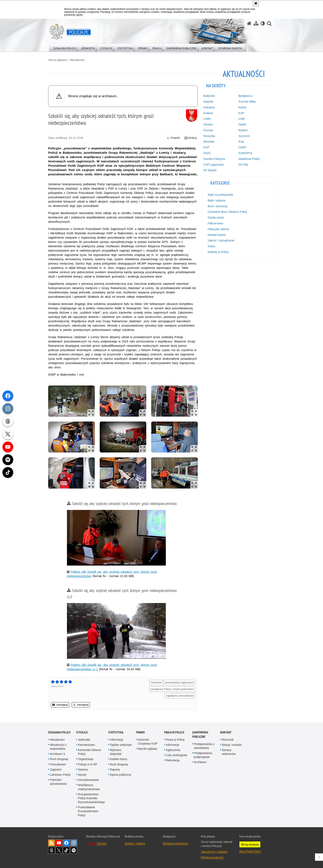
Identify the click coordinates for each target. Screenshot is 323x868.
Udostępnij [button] (60, 705)
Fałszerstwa (215, 223)
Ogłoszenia (173, 750)
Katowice (209, 107)
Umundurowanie (88, 780)
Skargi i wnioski (232, 745)
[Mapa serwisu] (256, 23)
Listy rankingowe (177, 755)
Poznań (208, 130)
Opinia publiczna (121, 775)
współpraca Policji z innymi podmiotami (172, 689)
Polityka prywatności (212, 857)
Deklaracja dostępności (176, 843)
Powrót (173, 138)
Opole (242, 124)
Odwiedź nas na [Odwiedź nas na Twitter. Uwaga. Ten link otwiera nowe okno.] (59, 850)
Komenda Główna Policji (89, 752)
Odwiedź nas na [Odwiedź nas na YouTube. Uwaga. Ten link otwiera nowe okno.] (59, 843)
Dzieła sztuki (216, 218)
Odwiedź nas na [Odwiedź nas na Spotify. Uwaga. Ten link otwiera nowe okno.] (74, 850)
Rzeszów (209, 136)
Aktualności (77, 60)
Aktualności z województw (58, 747)
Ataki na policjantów (220, 195)
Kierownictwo (86, 745)
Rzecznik (228, 740)
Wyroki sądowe (148, 749)
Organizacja (86, 759)
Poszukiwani (58, 764)
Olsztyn (208, 124)
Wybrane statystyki (116, 752)
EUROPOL (246, 153)
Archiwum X (58, 754)
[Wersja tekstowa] (263, 23)
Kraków (208, 113)
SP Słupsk (210, 170)
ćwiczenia (156, 683)
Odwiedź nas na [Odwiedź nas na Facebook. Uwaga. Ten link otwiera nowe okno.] (66, 843)
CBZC (207, 153)
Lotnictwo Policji (60, 775)
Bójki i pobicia (217, 200)
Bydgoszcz (246, 96)
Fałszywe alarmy (218, 229)
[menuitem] (65, 47)
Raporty (115, 770)
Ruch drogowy (59, 759)
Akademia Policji (249, 159)
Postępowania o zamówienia (204, 746)
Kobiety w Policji (218, 252)
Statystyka (116, 732)
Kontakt (226, 732)
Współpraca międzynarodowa (89, 787)
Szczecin (244, 136)
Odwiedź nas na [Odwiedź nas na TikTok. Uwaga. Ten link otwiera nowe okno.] (66, 850)
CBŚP (242, 147)
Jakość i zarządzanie (221, 240)
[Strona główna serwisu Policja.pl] (249, 23)
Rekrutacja (173, 760)
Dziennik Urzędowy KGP (148, 742)
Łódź (242, 119)
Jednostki (84, 740)
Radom (243, 130)
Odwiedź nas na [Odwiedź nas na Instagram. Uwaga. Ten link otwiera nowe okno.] (74, 843)
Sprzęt (82, 775)
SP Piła (243, 165)
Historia (83, 770)
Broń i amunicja (218, 206)
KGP (206, 147)
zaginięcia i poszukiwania (180, 696)
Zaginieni (56, 770)
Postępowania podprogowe (203, 755)
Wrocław (209, 142)
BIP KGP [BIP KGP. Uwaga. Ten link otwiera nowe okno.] (102, 844)
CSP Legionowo (214, 165)
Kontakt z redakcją (135, 843)
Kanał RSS (51, 843)
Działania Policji (59, 732)
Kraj (241, 142)
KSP (241, 113)
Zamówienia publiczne (200, 734)
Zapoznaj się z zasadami (214, 852)
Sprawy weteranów (229, 752)
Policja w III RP (88, 764)
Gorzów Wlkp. (248, 102)
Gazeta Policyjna (214, 159)
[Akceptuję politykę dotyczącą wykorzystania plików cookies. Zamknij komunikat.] (256, 3)
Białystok (209, 96)
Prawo (140, 732)
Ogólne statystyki (121, 745)
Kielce (242, 107)
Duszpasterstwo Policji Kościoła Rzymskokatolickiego (91, 798)
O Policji (82, 732)
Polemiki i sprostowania (58, 782)
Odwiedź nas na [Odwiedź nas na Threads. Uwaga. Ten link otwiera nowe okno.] (51, 850)
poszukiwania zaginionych (179, 683)
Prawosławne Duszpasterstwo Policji (88, 811)
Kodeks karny (119, 759)
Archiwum (200, 762)
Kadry (211, 246)
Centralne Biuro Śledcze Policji (227, 212)
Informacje (116, 740)
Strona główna (57, 60)
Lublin (207, 119)
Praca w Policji (174, 732)
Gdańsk (208, 102)
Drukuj (190, 138)
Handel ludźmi (217, 235)
